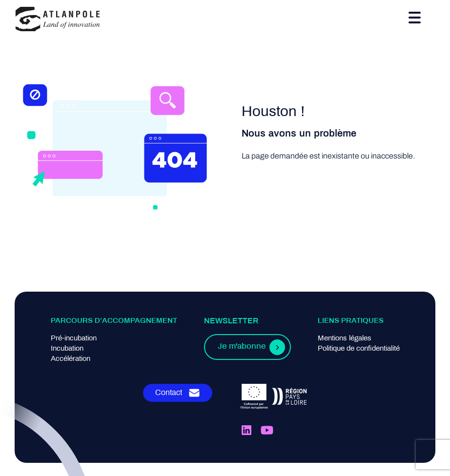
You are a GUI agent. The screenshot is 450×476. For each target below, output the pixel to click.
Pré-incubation (74, 338)
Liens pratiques (351, 321)
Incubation (67, 349)
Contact (169, 393)
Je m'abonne (242, 347)
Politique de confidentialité (359, 349)
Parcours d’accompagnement (114, 321)
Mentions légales (345, 338)
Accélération (71, 359)
